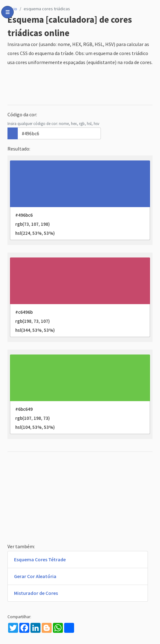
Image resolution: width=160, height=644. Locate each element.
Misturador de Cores (36, 593)
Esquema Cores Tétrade (40, 559)
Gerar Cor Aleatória (35, 576)
